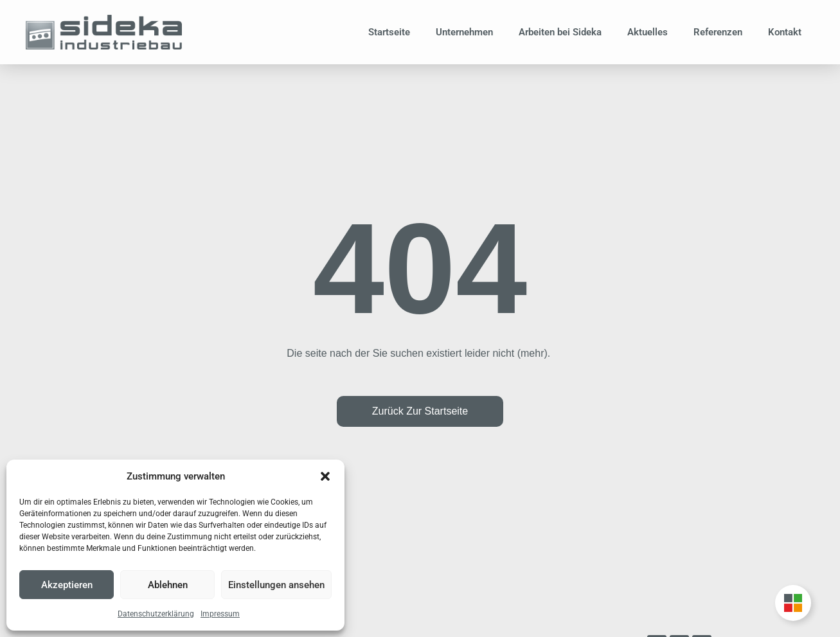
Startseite (389, 32)
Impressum (220, 614)
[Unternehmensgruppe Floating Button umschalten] (793, 603)
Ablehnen (168, 585)
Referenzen (718, 32)
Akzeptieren (67, 585)
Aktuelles (648, 32)
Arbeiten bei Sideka (560, 32)
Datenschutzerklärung (156, 614)
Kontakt (785, 32)
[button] (325, 476)
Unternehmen (464, 32)
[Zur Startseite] (104, 32)
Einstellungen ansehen (276, 585)
